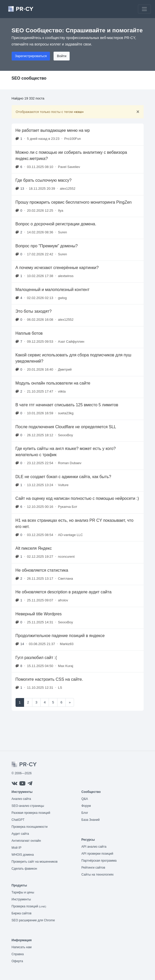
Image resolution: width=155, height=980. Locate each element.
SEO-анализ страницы (28, 806)
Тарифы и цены (23, 892)
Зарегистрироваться (31, 56)
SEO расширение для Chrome (33, 920)
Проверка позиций (29, 906)
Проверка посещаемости (30, 827)
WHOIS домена (23, 855)
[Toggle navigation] (144, 9)
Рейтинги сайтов (93, 868)
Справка (18, 954)
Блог (85, 813)
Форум (86, 806)
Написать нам (22, 947)
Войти (62, 56)
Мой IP (17, 848)
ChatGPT (18, 820)
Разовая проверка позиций (31, 813)
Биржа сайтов (22, 913)
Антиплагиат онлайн (26, 841)
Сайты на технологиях (98, 875)
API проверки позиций (97, 854)
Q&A (85, 799)
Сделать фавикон (24, 869)
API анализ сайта (94, 847)
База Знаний (91, 820)
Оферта (17, 961)
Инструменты (21, 899)
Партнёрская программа (99, 861)
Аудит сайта (20, 834)
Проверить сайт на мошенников (35, 862)
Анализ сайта (21, 799)
